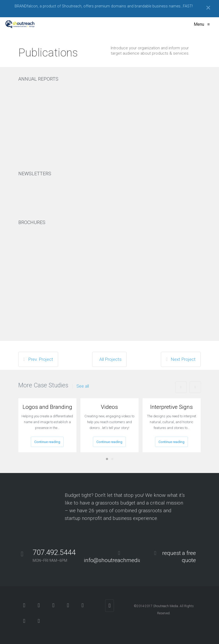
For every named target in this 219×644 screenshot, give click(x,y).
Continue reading (47, 442)
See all (83, 386)
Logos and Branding (47, 407)
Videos (109, 407)
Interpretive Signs (171, 407)
